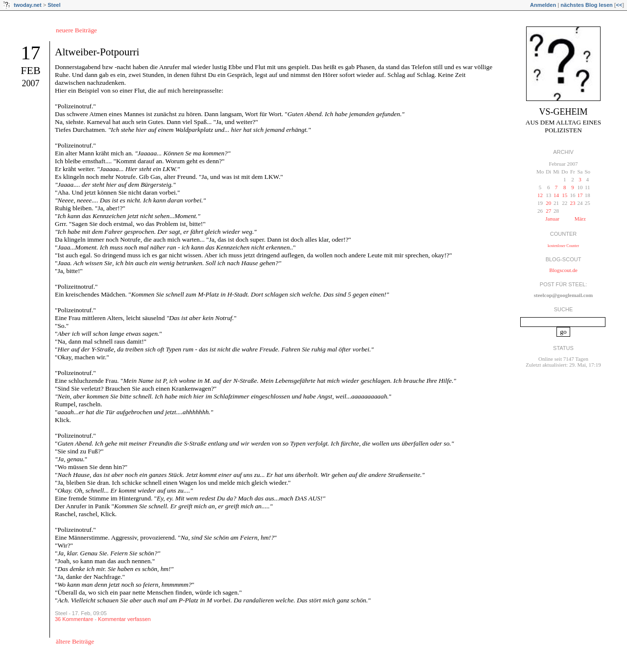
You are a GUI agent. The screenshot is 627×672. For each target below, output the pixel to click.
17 (31, 53)
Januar (552, 219)
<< (619, 5)
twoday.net (28, 5)
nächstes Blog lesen (586, 5)
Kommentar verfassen (124, 619)
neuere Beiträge (76, 30)
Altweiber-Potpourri (97, 52)
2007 (31, 83)
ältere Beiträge (75, 641)
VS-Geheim (564, 112)
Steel (54, 5)
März (580, 219)
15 (565, 195)
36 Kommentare (74, 619)
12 (540, 195)
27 (548, 211)
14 (556, 195)
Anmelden (543, 5)
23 (572, 203)
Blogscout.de (563, 270)
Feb (30, 70)
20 (548, 203)
